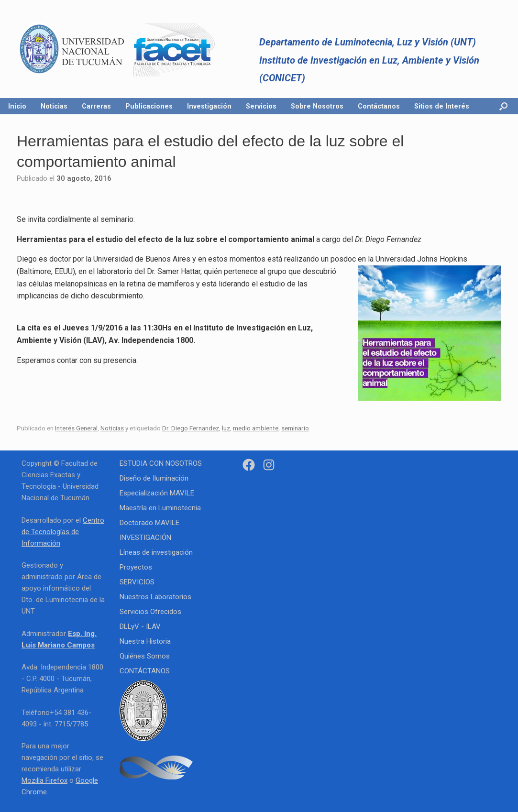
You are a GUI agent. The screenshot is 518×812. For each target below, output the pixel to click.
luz (226, 428)
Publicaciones (149, 106)
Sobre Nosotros (317, 106)
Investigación (209, 106)
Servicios (261, 106)
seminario (295, 428)
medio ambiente (256, 428)
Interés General (76, 428)
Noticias (54, 106)
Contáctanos (379, 106)
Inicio (17, 106)
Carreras (96, 106)
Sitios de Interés (442, 106)
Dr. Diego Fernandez (191, 428)
